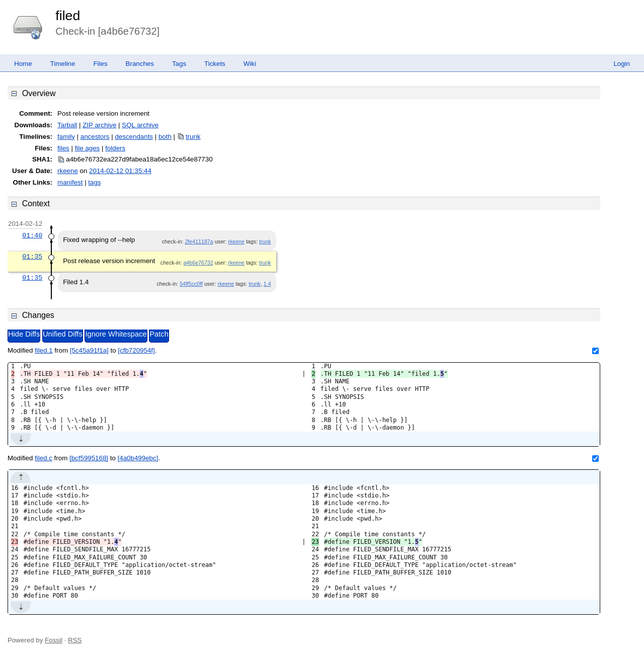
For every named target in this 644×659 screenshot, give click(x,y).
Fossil (54, 640)
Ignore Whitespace (116, 334)
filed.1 (44, 350)
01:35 (32, 257)
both (165, 137)
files (63, 148)
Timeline (63, 64)
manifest (70, 182)
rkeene (68, 171)
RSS (75, 640)
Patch (159, 334)
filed (68, 16)
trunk (193, 137)
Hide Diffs (24, 334)
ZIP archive (99, 125)
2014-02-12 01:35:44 (120, 171)
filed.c (44, 458)
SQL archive (140, 125)
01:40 (32, 235)
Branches (140, 64)
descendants (134, 137)
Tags (179, 64)
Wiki (250, 64)
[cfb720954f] (136, 350)
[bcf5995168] (89, 458)
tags (94, 182)
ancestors (95, 137)
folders (115, 148)
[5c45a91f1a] (89, 350)
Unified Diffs (63, 334)
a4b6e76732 (198, 263)
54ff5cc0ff (191, 284)
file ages (88, 148)
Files (100, 64)
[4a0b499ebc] (138, 458)
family (66, 137)
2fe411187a (199, 241)
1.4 (267, 284)
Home (23, 64)
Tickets (215, 64)
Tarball (67, 125)
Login (622, 64)
